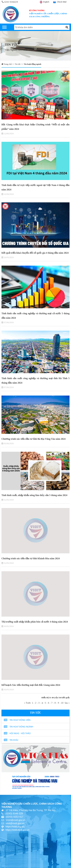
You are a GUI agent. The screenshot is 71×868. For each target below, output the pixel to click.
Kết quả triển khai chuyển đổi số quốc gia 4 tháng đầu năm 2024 (35, 253)
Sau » (66, 703)
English (46, 2)
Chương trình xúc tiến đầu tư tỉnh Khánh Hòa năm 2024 (31, 558)
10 (62, 703)
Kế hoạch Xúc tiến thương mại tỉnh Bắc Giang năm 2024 (31, 685)
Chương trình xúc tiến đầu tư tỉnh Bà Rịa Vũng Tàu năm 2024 (33, 439)
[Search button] (67, 27)
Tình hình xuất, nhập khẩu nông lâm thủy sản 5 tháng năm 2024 (34, 495)
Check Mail (62, 2)
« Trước (28, 703)
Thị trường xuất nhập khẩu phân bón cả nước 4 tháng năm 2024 (35, 622)
